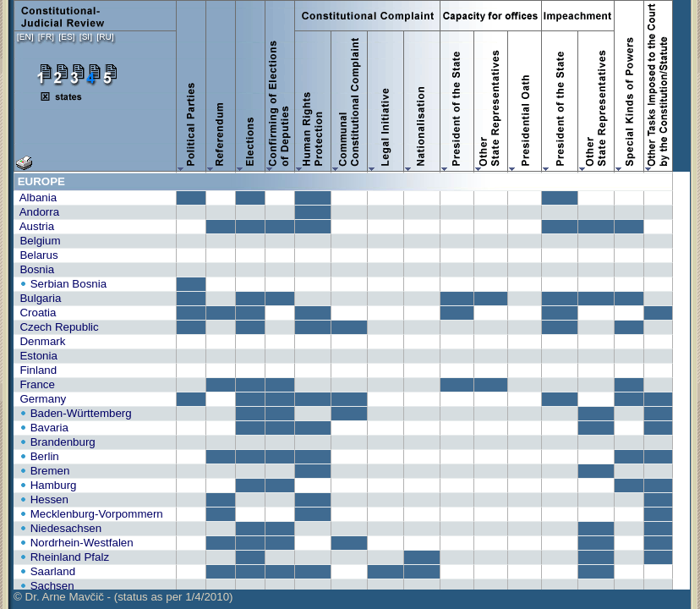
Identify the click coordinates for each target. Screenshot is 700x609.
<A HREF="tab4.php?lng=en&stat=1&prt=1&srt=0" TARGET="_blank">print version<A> (352, 381)
